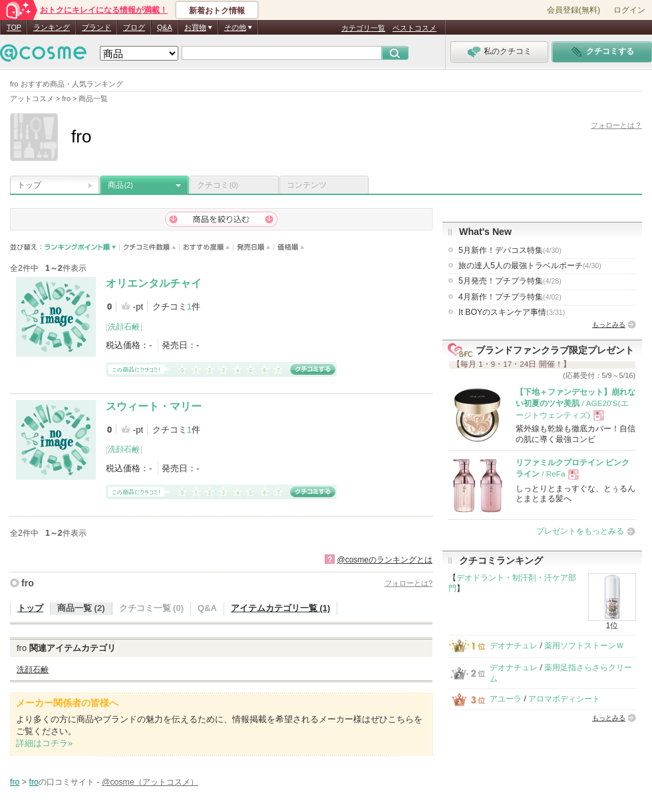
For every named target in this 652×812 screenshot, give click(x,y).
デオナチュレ (514, 646)
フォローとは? (408, 583)
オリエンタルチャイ (154, 283)
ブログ (134, 27)
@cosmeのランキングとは (385, 560)
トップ (29, 185)
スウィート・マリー (154, 406)
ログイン (629, 10)
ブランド (96, 27)
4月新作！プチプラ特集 (510, 297)
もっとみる (609, 324)
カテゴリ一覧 (363, 28)
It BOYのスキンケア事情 (512, 312)
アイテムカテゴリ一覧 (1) (281, 608)
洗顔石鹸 (124, 327)
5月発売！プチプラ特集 (510, 281)
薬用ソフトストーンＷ (584, 646)
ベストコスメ (414, 28)
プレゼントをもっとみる (580, 531)
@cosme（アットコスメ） (150, 782)
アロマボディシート (564, 699)
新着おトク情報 (217, 11)
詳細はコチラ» (44, 743)
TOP (14, 27)
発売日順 (254, 247)
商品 (120, 185)
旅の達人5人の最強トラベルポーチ (530, 266)
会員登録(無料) (573, 10)
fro (28, 583)
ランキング (52, 27)
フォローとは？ (616, 125)
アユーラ (506, 699)
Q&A (165, 27)
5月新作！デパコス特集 (510, 250)
